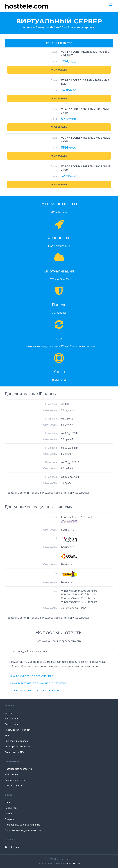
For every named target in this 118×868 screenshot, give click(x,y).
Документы (11, 819)
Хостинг (9, 713)
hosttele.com (74, 863)
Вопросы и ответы (15, 780)
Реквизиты (11, 808)
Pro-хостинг (11, 724)
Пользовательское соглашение (22, 825)
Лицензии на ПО (14, 752)
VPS (7, 735)
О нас (8, 802)
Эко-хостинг (11, 718)
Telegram (12, 847)
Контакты (10, 813)
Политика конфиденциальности (23, 830)
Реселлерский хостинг (17, 730)
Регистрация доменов (17, 746)
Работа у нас (12, 774)
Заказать (59, 70)
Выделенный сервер (16, 741)
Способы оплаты (14, 785)
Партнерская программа (18, 769)
